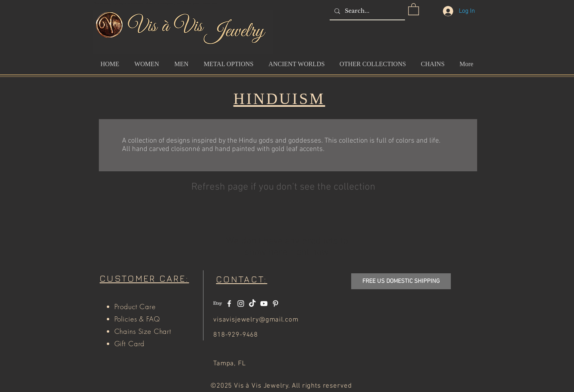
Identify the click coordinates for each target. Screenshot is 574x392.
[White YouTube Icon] (264, 304)
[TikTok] (252, 304)
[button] (414, 9)
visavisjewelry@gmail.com (256, 320)
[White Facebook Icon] (229, 304)
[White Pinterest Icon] (275, 304)
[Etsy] (218, 304)
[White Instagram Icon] (241, 304)
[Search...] (367, 11)
